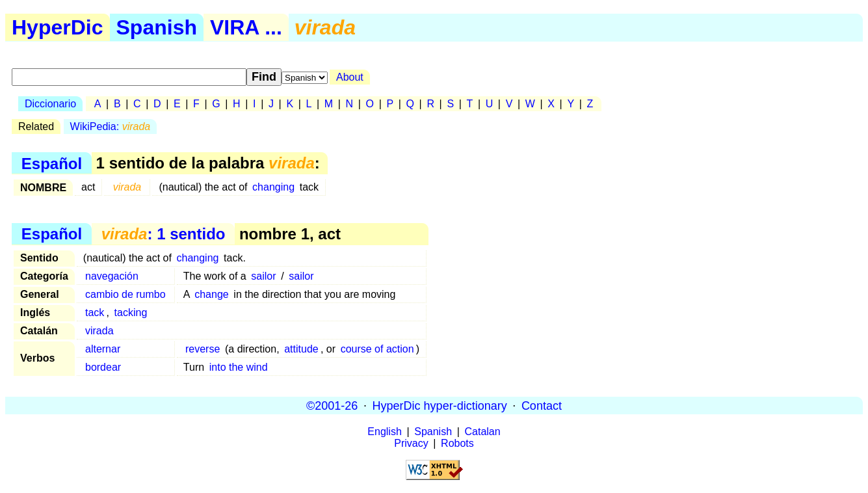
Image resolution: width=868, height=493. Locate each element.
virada (99, 331)
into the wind (239, 367)
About (350, 77)
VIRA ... (246, 27)
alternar (103, 349)
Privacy (411, 443)
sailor (263, 276)
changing (273, 187)
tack (95, 313)
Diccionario (50, 104)
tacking (131, 313)
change (212, 294)
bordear (103, 367)
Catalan (483, 432)
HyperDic (58, 27)
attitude (301, 349)
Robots (457, 443)
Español (52, 163)
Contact (542, 405)
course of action (377, 349)
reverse (203, 349)
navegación (112, 276)
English (384, 432)
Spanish (157, 27)
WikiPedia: (111, 127)
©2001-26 (332, 405)
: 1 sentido (164, 234)
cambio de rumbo (125, 294)
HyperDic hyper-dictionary (440, 405)
